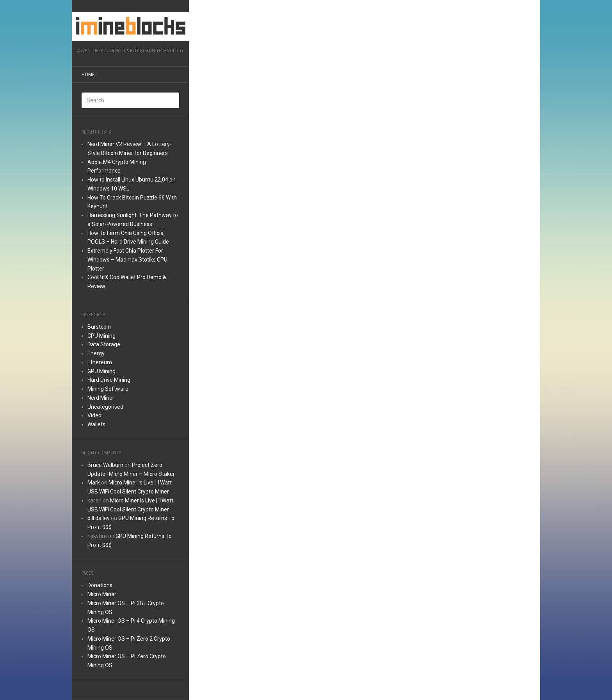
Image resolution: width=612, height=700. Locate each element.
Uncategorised (105, 407)
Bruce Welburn (105, 465)
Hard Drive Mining (109, 380)
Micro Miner (102, 594)
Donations (100, 585)
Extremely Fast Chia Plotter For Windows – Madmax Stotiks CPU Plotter (127, 260)
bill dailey (99, 518)
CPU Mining (101, 336)
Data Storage (104, 344)
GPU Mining (101, 371)
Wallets (96, 424)
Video (94, 415)
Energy (96, 353)
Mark (94, 483)
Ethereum (100, 362)
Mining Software (108, 389)
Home (88, 75)
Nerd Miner (101, 398)
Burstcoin (99, 327)
